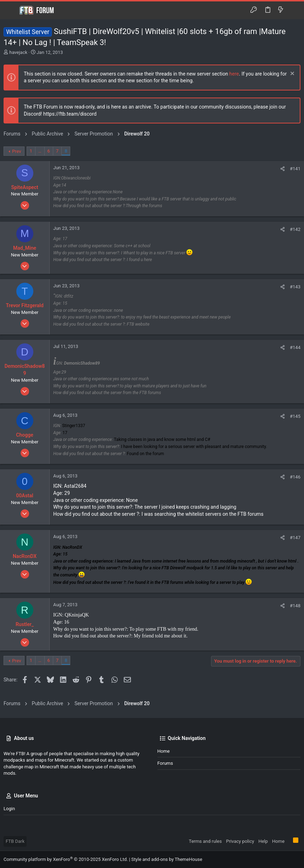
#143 (295, 287)
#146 (295, 477)
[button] (11, 10)
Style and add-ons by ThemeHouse (167, 859)
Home (164, 751)
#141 (295, 169)
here (234, 74)
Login (9, 809)
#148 (295, 606)
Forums (165, 763)
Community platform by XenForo (66, 859)
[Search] (294, 10)
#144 (295, 347)
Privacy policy (240, 841)
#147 (295, 538)
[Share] (283, 169)
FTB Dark (15, 841)
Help (263, 841)
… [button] (40, 151)
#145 (295, 416)
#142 (295, 229)
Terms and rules (205, 841)
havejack (18, 52)
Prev (17, 151)
